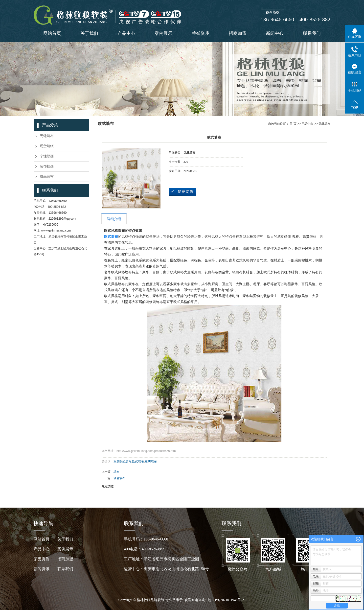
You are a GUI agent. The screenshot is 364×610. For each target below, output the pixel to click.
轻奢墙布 (119, 478)
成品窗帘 (47, 176)
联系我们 (312, 33)
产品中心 (126, 33)
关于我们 (89, 33)
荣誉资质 (201, 33)
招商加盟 (238, 33)
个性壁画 (47, 156)
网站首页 (52, 33)
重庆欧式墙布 (122, 462)
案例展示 (163, 33)
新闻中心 (275, 33)
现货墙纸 (47, 146)
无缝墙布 (47, 136)
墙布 (116, 472)
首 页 (293, 124)
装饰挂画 (47, 166)
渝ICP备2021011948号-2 (226, 600)
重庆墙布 (151, 462)
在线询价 (182, 192)
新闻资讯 (45, 569)
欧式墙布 (138, 462)
